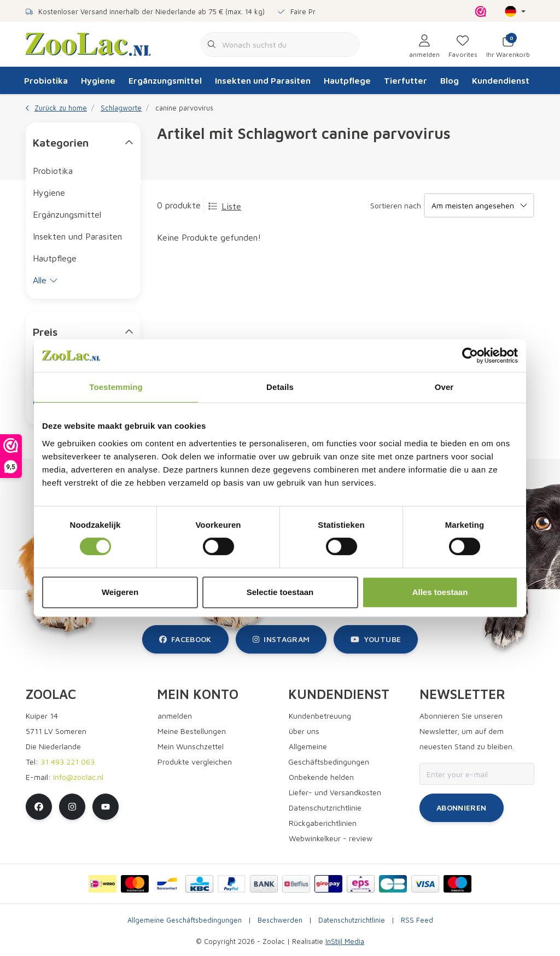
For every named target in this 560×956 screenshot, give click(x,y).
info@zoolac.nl (78, 777)
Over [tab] (444, 387)
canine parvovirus (184, 108)
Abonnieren (462, 808)
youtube (376, 639)
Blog (450, 80)
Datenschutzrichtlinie (352, 920)
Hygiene (98, 80)
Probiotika (46, 80)
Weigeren (120, 592)
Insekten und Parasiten (263, 80)
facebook (185, 639)
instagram (281, 639)
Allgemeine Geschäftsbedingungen (185, 920)
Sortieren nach (396, 205)
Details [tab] (280, 387)
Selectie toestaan (280, 592)
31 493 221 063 (68, 762)
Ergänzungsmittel (165, 80)
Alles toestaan (440, 592)
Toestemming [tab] (116, 387)
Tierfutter (406, 80)
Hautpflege (347, 80)
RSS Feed (417, 920)
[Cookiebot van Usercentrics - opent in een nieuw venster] (470, 355)
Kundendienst (501, 80)
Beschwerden (280, 920)
